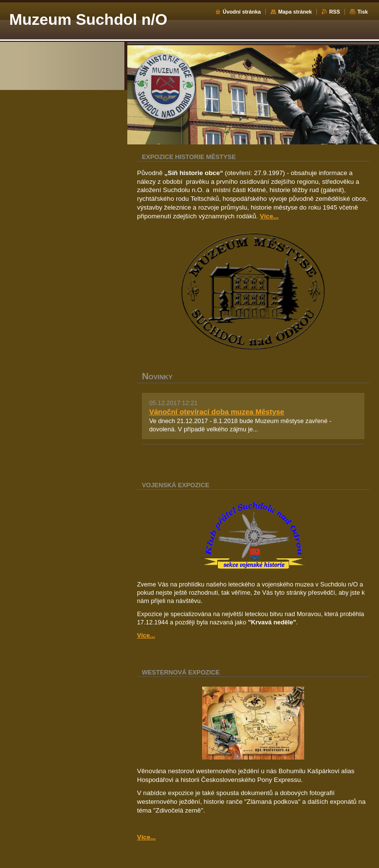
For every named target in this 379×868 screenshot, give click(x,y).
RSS (334, 12)
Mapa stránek (295, 12)
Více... (269, 216)
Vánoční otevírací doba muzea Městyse (217, 412)
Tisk (362, 12)
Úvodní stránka (242, 12)
